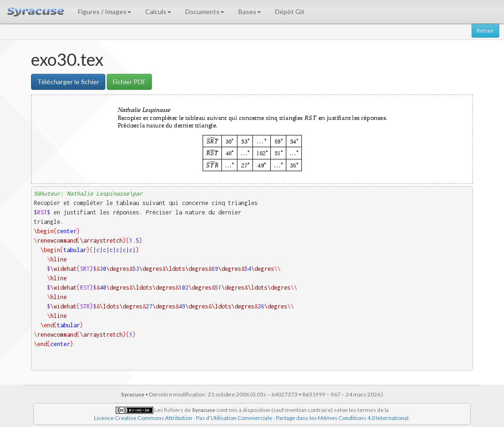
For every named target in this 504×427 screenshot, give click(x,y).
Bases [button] (250, 12)
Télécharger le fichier (68, 82)
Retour (485, 30)
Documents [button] (205, 12)
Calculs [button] (158, 12)
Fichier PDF (129, 82)
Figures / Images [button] (105, 12)
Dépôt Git (290, 12)
